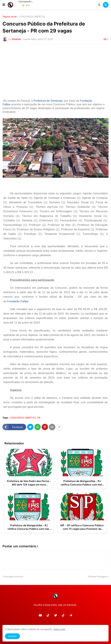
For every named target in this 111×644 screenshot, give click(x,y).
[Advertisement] (55, 72)
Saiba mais (59, 629)
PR (39, 418)
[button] (4, 5)
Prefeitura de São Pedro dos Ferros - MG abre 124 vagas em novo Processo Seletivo (29, 483)
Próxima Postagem (97, 577)
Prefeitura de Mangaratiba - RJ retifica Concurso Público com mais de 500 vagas (82, 483)
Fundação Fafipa (18, 301)
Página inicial (10, 17)
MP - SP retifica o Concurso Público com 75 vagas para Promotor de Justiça (82, 527)
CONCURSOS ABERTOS (32, 17)
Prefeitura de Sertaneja (48, 101)
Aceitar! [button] (12, 636)
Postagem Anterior (14, 577)
